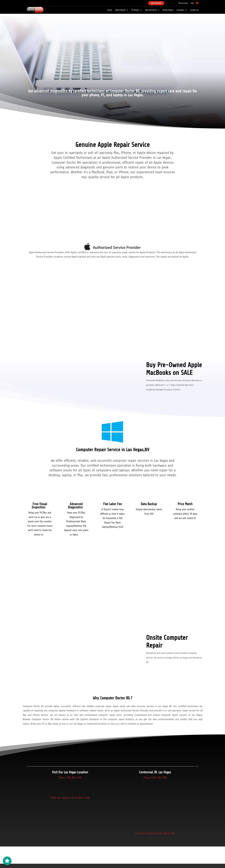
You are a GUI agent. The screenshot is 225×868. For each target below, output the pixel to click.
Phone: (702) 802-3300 (70, 778)
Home (110, 10)
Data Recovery (151, 10)
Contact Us (194, 10)
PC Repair (135, 10)
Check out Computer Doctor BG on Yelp (70, 798)
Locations (180, 10)
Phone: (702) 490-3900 (155, 778)
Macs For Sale (156, 3)
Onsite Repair (168, 10)
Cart (192, 3)
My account (183, 3)
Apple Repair (120, 10)
